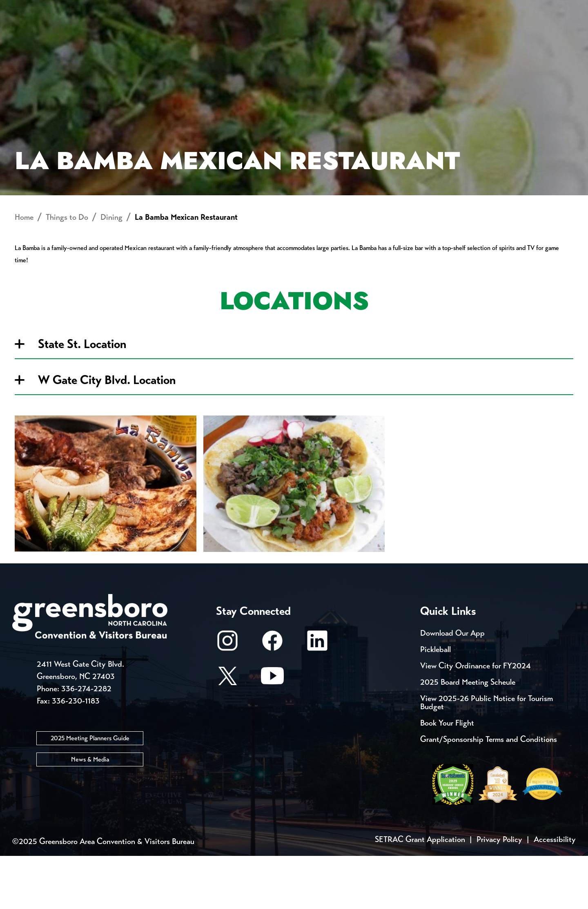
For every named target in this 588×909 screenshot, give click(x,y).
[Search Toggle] (565, 35)
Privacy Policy (499, 892)
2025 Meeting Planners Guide (90, 792)
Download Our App (452, 686)
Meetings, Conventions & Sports (465, 35)
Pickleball (435, 702)
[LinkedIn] (317, 698)
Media (273, 8)
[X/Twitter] (227, 733)
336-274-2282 (86, 742)
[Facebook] (272, 698)
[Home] (229, 35)
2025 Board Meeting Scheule (468, 735)
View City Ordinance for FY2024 (476, 719)
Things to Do (329, 35)
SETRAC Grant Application (420, 892)
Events (28, 8)
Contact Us (146, 8)
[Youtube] (272, 733)
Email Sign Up (216, 8)
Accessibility (555, 892)
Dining (111, 271)
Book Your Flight (447, 776)
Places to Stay (112, 35)
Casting (321, 8)
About (28, 35)
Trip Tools (82, 8)
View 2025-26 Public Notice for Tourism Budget (487, 756)
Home (24, 271)
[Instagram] (227, 698)
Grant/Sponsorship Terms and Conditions (489, 792)
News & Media (90, 813)
